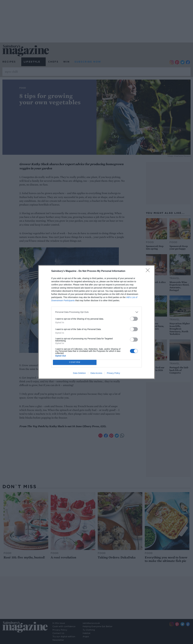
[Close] (149, 271)
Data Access (96, 373)
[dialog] (96, 322)
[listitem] (96, 312)
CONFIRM (75, 362)
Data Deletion (79, 373)
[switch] (134, 319)
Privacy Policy (113, 373)
